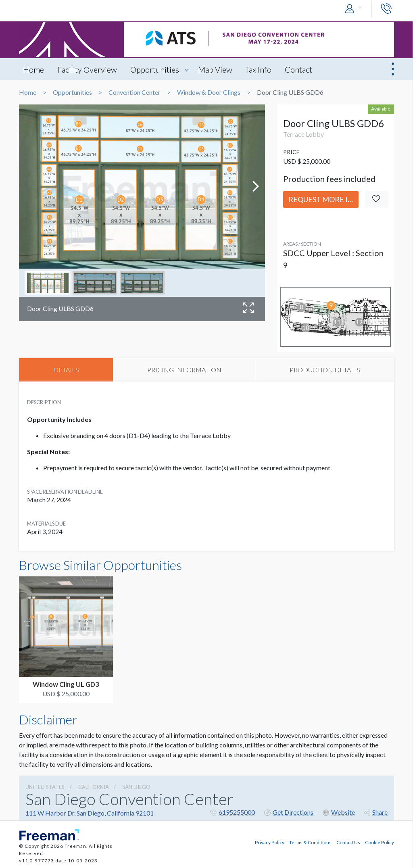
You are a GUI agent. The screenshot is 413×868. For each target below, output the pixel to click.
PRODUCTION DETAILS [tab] (325, 370)
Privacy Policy (270, 842)
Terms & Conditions (310, 842)
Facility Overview (87, 69)
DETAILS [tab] (66, 370)
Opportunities (155, 69)
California (94, 787)
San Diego (136, 787)
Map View (215, 69)
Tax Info (259, 69)
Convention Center (135, 92)
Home (33, 69)
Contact (298, 69)
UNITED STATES (45, 787)
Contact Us (348, 842)
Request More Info (323, 199)
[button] (355, 9)
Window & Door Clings (209, 92)
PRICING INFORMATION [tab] (184, 370)
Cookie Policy (380, 842)
